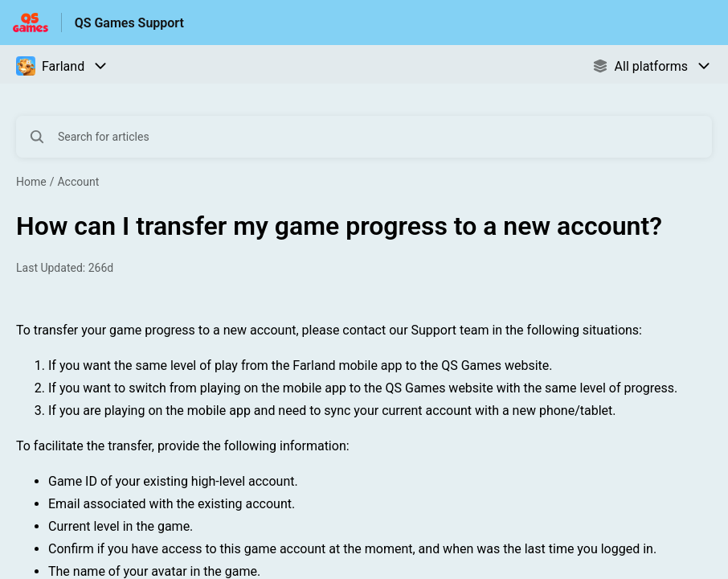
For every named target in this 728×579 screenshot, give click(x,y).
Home (31, 182)
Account (78, 182)
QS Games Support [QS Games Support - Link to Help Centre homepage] (129, 23)
